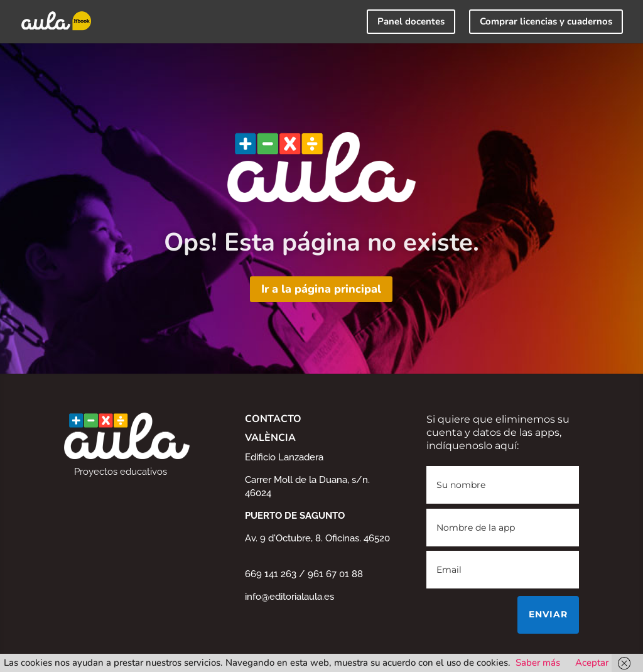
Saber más (538, 663)
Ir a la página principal (321, 289)
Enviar (548, 614)
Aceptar (592, 663)
